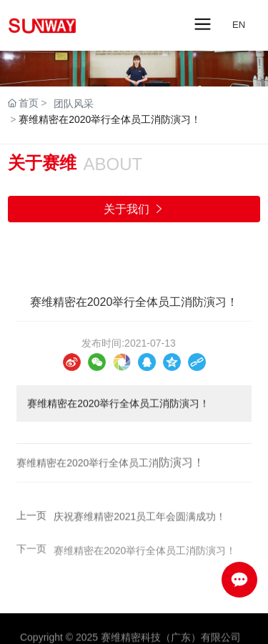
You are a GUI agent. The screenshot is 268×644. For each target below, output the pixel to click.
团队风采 (74, 104)
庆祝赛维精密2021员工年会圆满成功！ (140, 519)
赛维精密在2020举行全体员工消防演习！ (145, 555)
